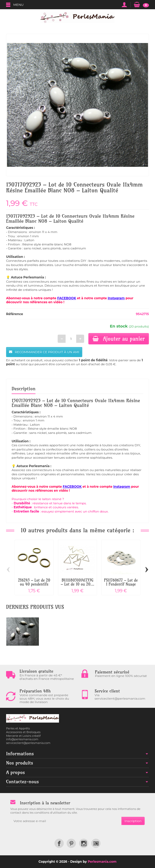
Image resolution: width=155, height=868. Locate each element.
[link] (59, 843)
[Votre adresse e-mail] (66, 821)
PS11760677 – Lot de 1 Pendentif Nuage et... (121, 584)
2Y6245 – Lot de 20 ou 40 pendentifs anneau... (34, 584)
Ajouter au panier (119, 339)
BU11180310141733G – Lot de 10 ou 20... (77, 582)
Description (24, 389)
